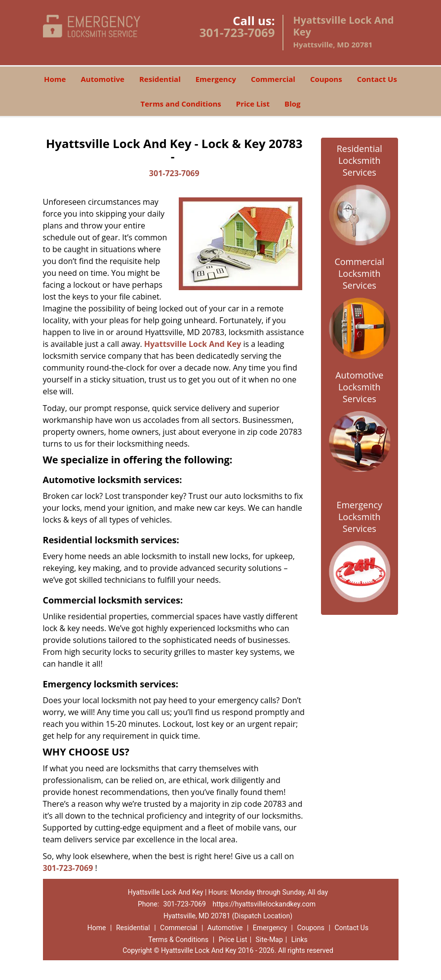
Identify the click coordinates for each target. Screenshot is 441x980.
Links (300, 940)
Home (55, 79)
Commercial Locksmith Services (359, 273)
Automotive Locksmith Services (359, 387)
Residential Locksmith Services (360, 160)
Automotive (102, 79)
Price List (253, 104)
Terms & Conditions (178, 940)
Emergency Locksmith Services (359, 517)
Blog (292, 104)
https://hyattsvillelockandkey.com (264, 904)
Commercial (273, 79)
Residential (160, 79)
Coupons (326, 79)
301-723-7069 (237, 32)
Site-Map (269, 940)
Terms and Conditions (181, 104)
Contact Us (377, 79)
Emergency (216, 79)
